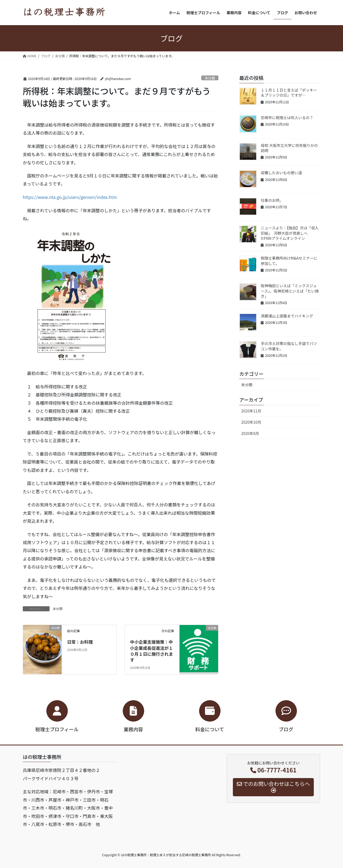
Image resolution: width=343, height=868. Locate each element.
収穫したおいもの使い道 (281, 173)
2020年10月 (251, 422)
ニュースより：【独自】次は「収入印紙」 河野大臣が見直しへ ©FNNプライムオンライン (290, 233)
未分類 (210, 78)
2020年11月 (251, 411)
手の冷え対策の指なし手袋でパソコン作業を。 (289, 346)
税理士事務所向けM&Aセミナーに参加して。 (289, 261)
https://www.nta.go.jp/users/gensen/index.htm (70, 197)
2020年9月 (250, 433)
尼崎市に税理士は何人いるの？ (287, 117)
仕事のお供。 (272, 200)
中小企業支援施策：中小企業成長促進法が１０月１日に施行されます (151, 651)
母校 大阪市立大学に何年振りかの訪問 (289, 148)
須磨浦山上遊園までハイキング (287, 316)
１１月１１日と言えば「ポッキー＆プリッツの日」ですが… (289, 93)
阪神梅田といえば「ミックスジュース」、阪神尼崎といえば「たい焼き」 (290, 291)
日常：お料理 (80, 642)
